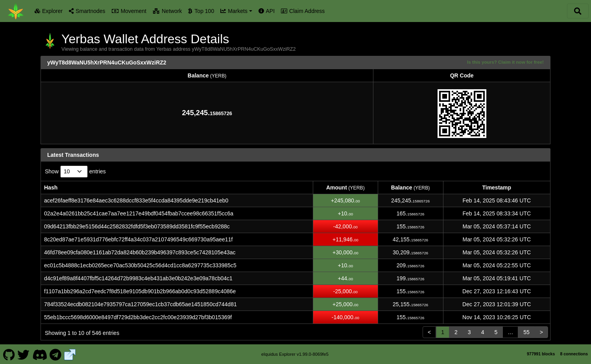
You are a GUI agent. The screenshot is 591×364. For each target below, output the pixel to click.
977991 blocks (541, 354)
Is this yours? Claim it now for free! (505, 62)
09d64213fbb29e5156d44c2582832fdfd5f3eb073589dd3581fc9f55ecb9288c (137, 226)
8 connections (574, 354)
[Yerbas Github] (9, 354)
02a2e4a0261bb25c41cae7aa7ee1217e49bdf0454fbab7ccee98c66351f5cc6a (139, 213)
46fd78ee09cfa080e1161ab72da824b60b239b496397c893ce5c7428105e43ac (140, 252)
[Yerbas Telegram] (56, 354)
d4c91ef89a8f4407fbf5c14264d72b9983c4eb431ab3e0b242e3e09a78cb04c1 (138, 278)
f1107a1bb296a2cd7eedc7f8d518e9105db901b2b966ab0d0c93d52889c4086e (140, 291)
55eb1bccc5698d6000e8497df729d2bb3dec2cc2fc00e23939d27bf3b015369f (138, 317)
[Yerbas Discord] (40, 354)
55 (526, 332)
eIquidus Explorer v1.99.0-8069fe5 (295, 354)
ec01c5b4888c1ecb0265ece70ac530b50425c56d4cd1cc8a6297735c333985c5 (140, 265)
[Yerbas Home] (16, 11)
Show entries (75, 172)
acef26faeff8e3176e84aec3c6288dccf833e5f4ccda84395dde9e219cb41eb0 (136, 200)
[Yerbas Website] (70, 354)
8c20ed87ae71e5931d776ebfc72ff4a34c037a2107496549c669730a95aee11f (138, 239)
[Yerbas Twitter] (24, 354)
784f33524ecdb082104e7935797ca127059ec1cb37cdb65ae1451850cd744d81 (140, 304)
